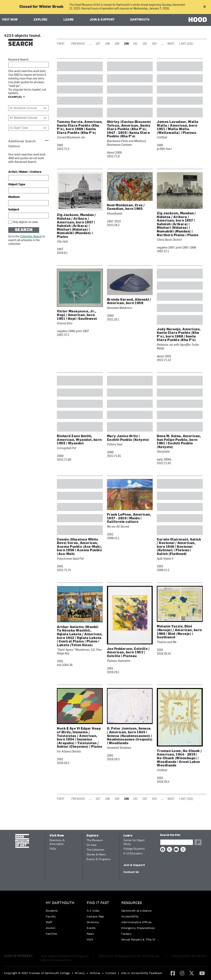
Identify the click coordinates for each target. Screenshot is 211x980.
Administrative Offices (137, 922)
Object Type (17, 185)
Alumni (51, 928)
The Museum (95, 840)
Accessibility (130, 916)
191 (135, 44)
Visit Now (10, 20)
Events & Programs (99, 859)
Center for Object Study (134, 842)
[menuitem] (61, 919)
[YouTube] (202, 973)
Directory (93, 922)
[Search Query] (177, 842)
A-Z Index (93, 911)
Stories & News (96, 855)
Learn (69, 20)
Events (91, 928)
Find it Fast (98, 903)
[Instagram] (182, 973)
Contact (111, 973)
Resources (132, 903)
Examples (15, 97)
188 (107, 44)
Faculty (51, 916)
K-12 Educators (133, 854)
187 (98, 44)
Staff (49, 922)
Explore (41, 20)
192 (145, 44)
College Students (134, 849)
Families (51, 934)
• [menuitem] (72, 973)
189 (117, 44)
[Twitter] (192, 973)
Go (198, 842)
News (90, 934)
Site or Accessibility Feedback (141, 973)
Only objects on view (25, 222)
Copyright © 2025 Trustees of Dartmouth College (37, 973)
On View (92, 845)
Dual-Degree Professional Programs (65, 956)
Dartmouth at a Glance (136, 911)
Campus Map (95, 916)
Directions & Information (57, 842)
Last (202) (186, 44)
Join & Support (102, 20)
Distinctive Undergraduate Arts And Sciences (130, 956)
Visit (90, 939)
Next (171, 44)
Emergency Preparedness (138, 928)
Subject (14, 210)
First (61, 44)
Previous (78, 44)
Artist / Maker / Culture (25, 172)
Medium (14, 197)
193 (154, 44)
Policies (95, 973)
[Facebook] (173, 973)
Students (52, 911)
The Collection (96, 850)
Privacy (80, 973)
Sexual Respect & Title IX (138, 939)
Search (24, 230)
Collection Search (31, 237)
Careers (126, 934)
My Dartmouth (60, 903)
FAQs (53, 849)
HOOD (198, 19)
